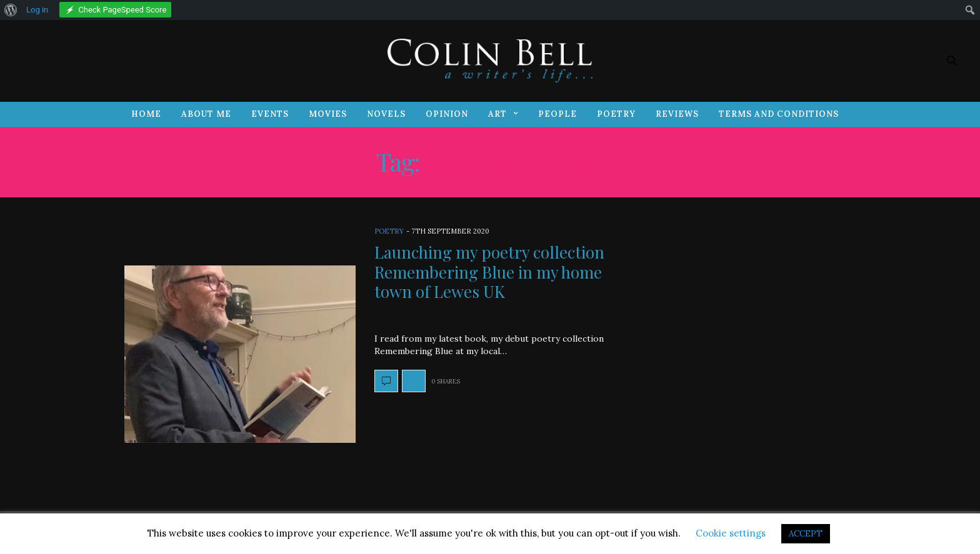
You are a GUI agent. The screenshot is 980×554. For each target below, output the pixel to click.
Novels (386, 114)
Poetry (616, 114)
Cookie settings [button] (731, 533)
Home (146, 114)
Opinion (447, 114)
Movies (328, 114)
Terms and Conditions (779, 114)
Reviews (677, 114)
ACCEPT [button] (806, 534)
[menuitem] (11, 10)
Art (497, 114)
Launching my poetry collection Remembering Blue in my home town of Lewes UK (489, 271)
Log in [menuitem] (37, 10)
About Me (206, 114)
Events (270, 114)
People (557, 114)
